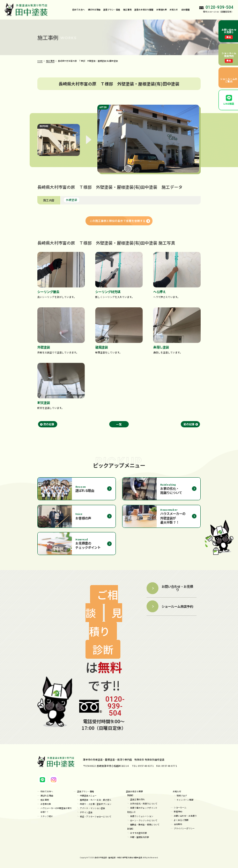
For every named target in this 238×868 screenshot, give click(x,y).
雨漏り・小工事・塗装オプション (96, 804)
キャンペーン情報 (185, 800)
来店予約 (178, 812)
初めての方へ (79, 10)
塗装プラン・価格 (85, 791)
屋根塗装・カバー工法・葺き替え (96, 800)
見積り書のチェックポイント (144, 808)
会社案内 (178, 824)
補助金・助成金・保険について (145, 825)
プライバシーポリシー (184, 828)
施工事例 (127, 10)
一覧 (119, 424)
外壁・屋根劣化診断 (140, 837)
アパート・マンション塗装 (92, 808)
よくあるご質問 (181, 820)
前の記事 (189, 424)
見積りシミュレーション (142, 816)
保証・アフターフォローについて (96, 817)
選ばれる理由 (94, 10)
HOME (40, 61)
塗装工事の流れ (137, 799)
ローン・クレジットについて (144, 820)
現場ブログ (182, 796)
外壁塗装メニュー (88, 796)
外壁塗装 (72, 200)
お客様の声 (162, 10)
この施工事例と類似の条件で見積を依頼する (118, 221)
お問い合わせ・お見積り (185, 816)
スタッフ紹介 (47, 816)
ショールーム (180, 807)
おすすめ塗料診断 (139, 833)
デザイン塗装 (86, 812)
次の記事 (49, 424)
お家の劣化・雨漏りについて (144, 804)
